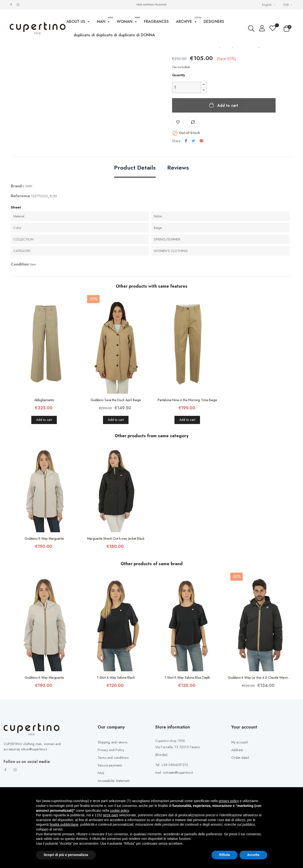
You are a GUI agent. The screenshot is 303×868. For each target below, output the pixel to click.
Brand (16, 229)
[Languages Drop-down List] (269, 5)
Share (186, 184)
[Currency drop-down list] (288, 5)
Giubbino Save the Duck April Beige (116, 443)
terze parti (110, 815)
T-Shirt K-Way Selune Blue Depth (187, 720)
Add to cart (227, 148)
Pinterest (201, 184)
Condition (20, 307)
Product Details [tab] (135, 211)
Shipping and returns (113, 785)
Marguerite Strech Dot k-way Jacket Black (116, 581)
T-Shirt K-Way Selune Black (116, 720)
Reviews (178, 211)
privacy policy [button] (229, 801)
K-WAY (27, 229)
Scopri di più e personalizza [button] (66, 855)
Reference (20, 238)
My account (240, 785)
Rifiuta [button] (225, 855)
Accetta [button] (253, 855)
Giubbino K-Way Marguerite (44, 581)
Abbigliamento (44, 443)
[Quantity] (187, 130)
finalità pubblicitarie (64, 824)
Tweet (193, 184)
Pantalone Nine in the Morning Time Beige (187, 443)
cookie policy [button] (119, 811)
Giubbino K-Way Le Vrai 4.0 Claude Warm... (259, 720)
